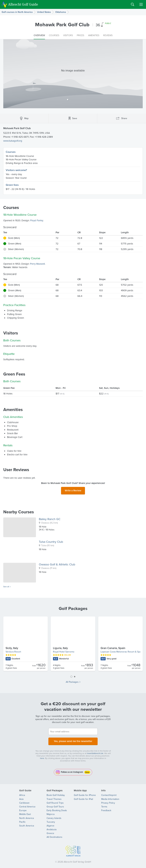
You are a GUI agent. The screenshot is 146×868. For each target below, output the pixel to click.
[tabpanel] (73, 644)
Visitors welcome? (16, 170)
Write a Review (73, 490)
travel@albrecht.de (95, 751)
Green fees (12, 185)
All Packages (72, 681)
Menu (141, 4)
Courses (11, 152)
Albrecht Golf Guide (23, 4)
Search (133, 4)
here (42, 756)
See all (6, 586)
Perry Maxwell (37, 264)
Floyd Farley (37, 220)
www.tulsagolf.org (13, 141)
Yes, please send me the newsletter (73, 740)
